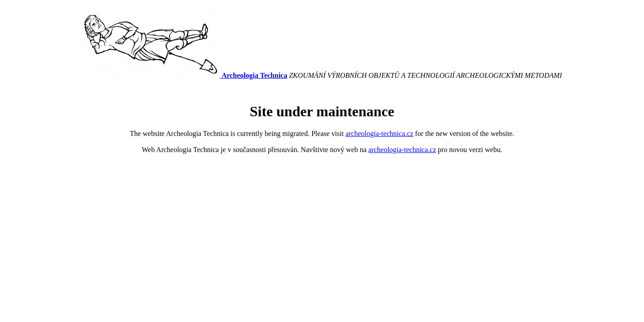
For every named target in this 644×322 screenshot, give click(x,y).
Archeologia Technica (254, 75)
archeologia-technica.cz (379, 133)
